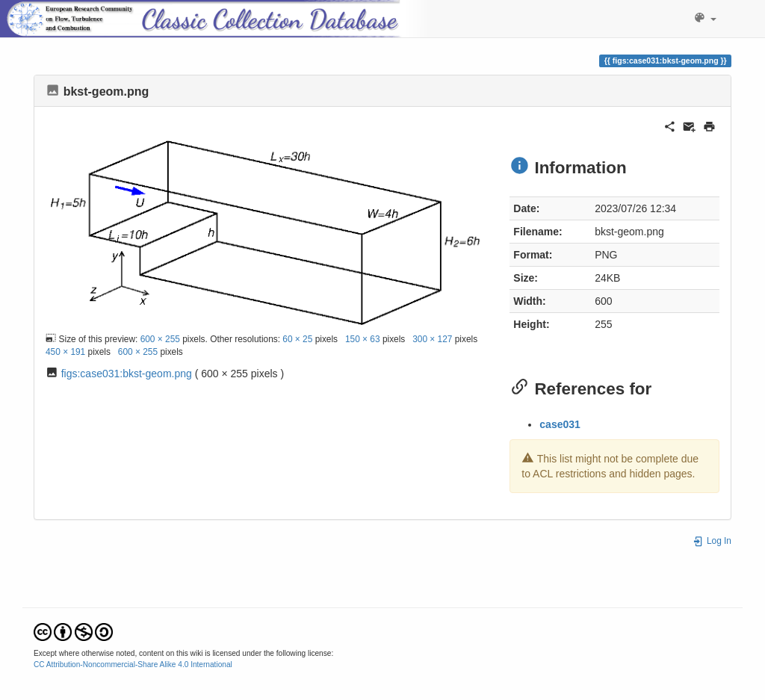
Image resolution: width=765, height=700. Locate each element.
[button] (705, 19)
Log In (712, 541)
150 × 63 (363, 339)
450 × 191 (65, 352)
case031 (560, 424)
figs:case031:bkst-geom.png (127, 374)
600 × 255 (160, 339)
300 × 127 (432, 339)
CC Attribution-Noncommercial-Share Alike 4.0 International (133, 665)
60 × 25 (297, 339)
